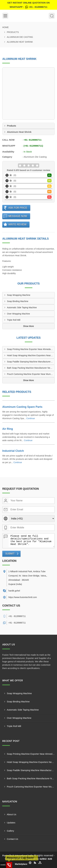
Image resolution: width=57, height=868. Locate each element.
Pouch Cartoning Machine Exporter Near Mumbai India (31, 374)
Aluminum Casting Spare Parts (22, 407)
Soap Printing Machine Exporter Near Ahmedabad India (31, 349)
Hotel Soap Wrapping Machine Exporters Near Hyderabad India (31, 355)
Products (13, 32)
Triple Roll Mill (14, 320)
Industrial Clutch (13, 451)
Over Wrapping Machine (18, 314)
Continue (31, 418)
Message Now (18, 216)
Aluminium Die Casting (20, 37)
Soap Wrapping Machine (19, 295)
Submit (10, 554)
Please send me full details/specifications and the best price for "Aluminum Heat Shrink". (32, 540)
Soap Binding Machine (18, 301)
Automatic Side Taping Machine (22, 307)
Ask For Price (18, 208)
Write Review (17, 224)
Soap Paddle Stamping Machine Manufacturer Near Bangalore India (31, 362)
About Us (12, 814)
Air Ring (8, 429)
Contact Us (12, 839)
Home (5, 27)
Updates (11, 823)
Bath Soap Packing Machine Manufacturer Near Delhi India (31, 368)
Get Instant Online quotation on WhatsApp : (28, 5)
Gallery (10, 831)
